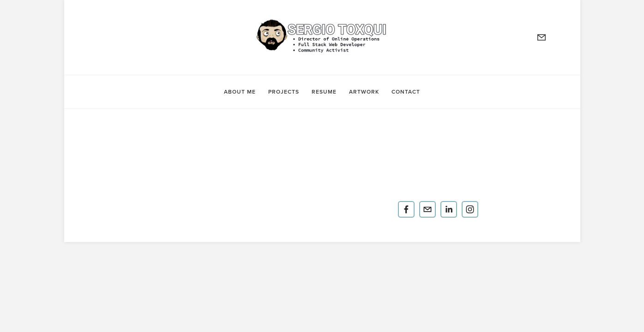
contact (406, 91)
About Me (240, 91)
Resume (324, 91)
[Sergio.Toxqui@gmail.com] (427, 209)
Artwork (364, 91)
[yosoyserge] (470, 209)
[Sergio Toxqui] (449, 209)
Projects (284, 91)
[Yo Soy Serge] (406, 209)
